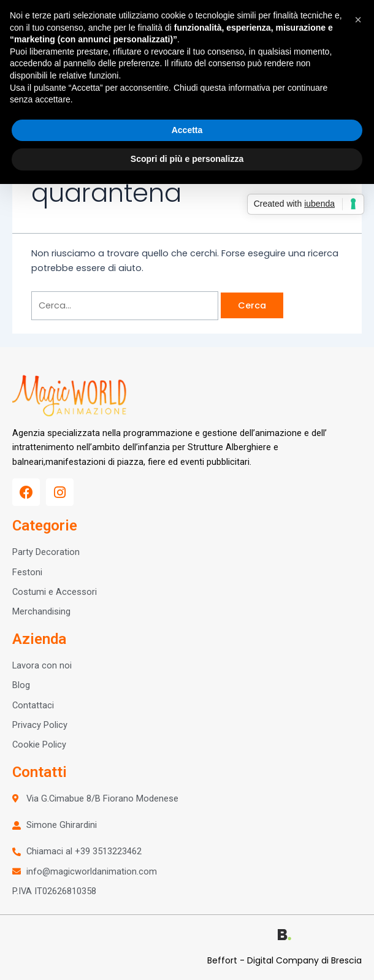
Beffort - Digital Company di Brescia (284, 960)
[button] (358, 20)
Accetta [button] (187, 130)
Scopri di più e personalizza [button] (187, 159)
